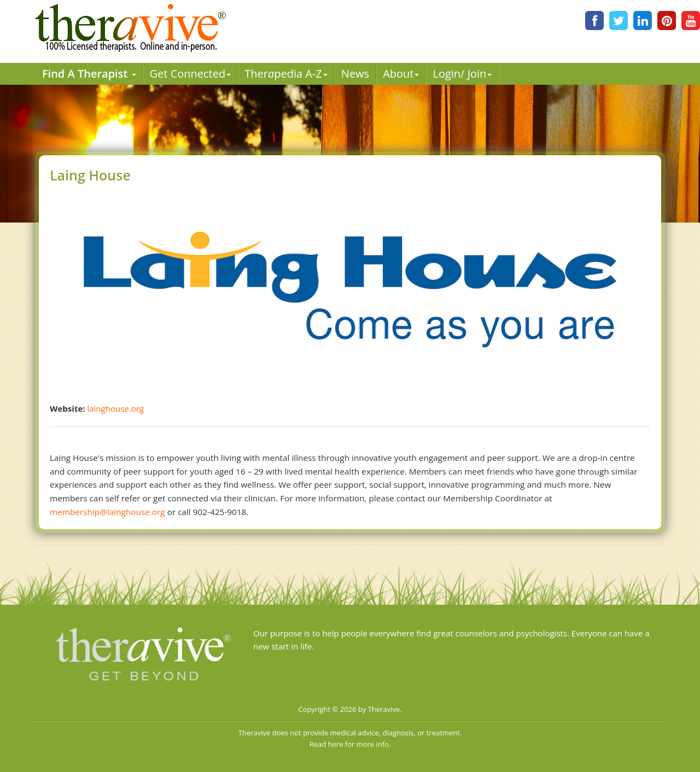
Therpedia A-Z (286, 74)
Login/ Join (462, 74)
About (401, 74)
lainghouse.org (115, 408)
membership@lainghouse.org (107, 512)
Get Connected (191, 74)
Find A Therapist (89, 74)
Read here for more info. (350, 744)
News (355, 74)
